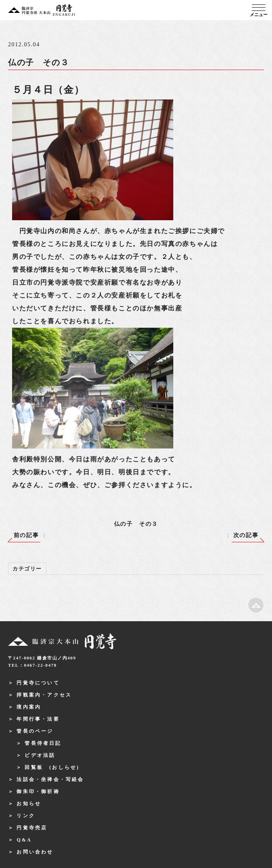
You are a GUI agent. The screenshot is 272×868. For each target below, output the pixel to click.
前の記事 (26, 535)
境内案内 (29, 707)
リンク (26, 816)
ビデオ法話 (40, 755)
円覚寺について (38, 683)
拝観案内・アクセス (44, 695)
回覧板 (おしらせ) (52, 767)
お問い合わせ (35, 852)
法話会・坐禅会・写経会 (50, 779)
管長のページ (35, 731)
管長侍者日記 (43, 743)
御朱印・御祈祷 (38, 792)
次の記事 (246, 535)
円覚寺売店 (32, 828)
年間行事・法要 (38, 719)
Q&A (24, 840)
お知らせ (29, 804)
